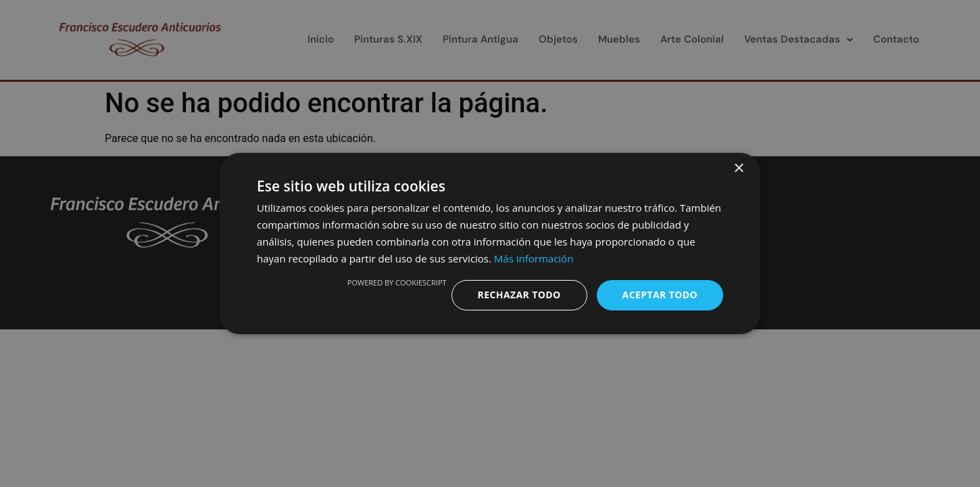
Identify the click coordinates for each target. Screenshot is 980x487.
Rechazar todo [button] (519, 295)
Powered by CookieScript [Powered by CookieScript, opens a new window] (397, 282)
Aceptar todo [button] (660, 295)
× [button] (738, 169)
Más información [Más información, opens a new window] (534, 258)
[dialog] (490, 243)
